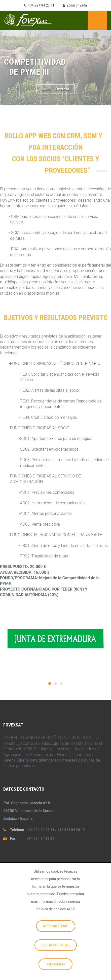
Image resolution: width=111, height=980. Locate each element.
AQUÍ (71, 909)
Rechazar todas (56, 945)
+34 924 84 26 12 (71, 830)
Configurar (55, 964)
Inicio (46, 89)
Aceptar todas (56, 926)
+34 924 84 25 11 (41, 5)
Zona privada (77, 5)
